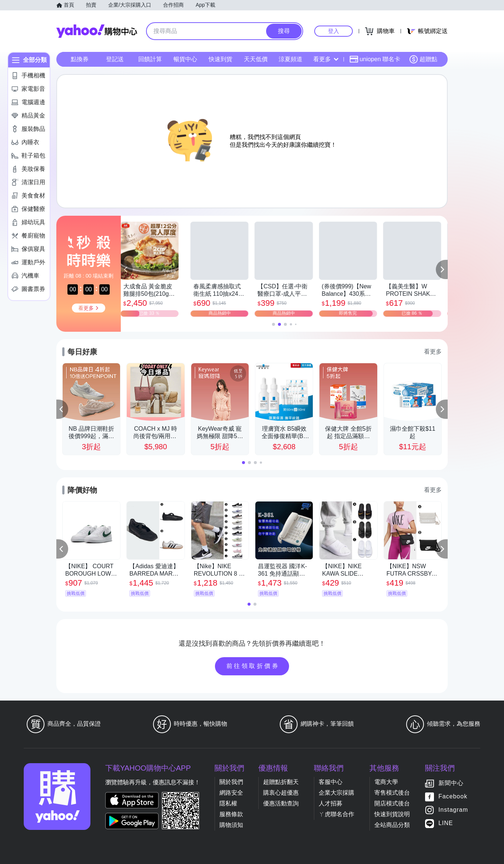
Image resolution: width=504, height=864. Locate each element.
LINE (446, 823)
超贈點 (423, 59)
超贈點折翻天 (281, 782)
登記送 (115, 59)
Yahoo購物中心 (97, 31)
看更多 (326, 59)
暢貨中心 (185, 59)
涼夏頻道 (291, 59)
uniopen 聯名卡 (375, 59)
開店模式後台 (392, 803)
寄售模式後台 (392, 793)
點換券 (80, 59)
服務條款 (231, 814)
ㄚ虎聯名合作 (336, 814)
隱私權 (228, 803)
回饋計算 (150, 59)
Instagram (453, 810)
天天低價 (256, 59)
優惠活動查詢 (281, 803)
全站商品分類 (392, 825)
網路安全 (231, 793)
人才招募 (331, 803)
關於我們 (231, 782)
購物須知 (231, 825)
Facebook (453, 796)
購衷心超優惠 (281, 793)
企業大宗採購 (336, 793)
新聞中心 (451, 783)
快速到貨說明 (392, 814)
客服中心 (331, 782)
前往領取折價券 (253, 666)
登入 (334, 31)
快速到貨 (220, 59)
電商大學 (386, 782)
